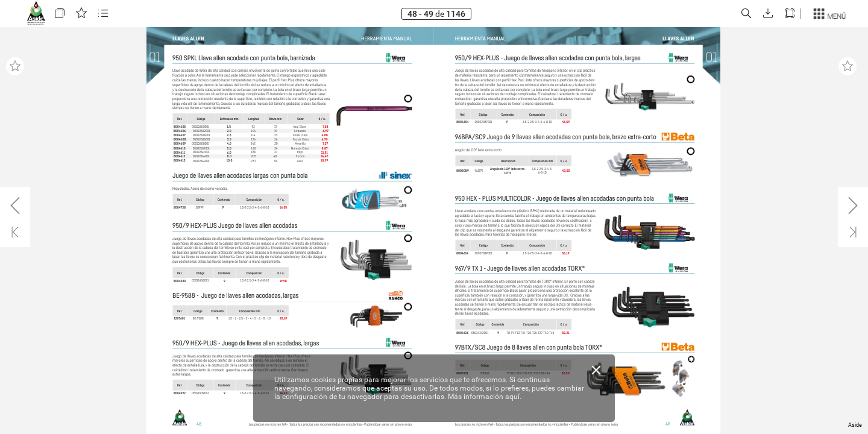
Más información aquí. (485, 397)
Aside (855, 425)
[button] (60, 14)
